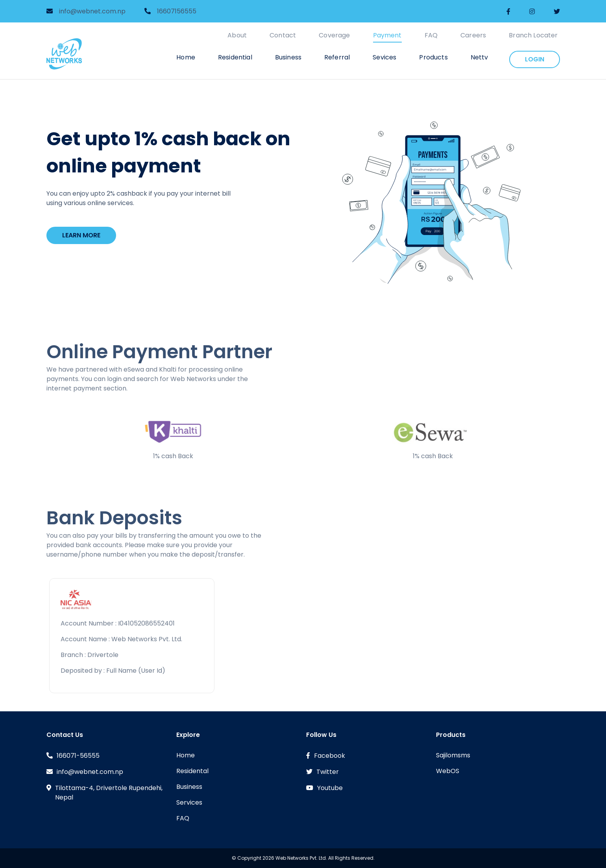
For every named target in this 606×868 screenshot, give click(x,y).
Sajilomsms (453, 755)
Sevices (384, 57)
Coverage (334, 35)
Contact (283, 35)
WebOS (448, 771)
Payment (387, 35)
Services (189, 802)
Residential (235, 57)
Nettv (479, 57)
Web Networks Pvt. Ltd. (301, 858)
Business (288, 57)
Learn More (81, 235)
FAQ (431, 35)
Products (433, 57)
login (535, 59)
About (237, 35)
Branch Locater (533, 35)
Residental (192, 771)
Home (186, 57)
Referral (337, 57)
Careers (473, 35)
